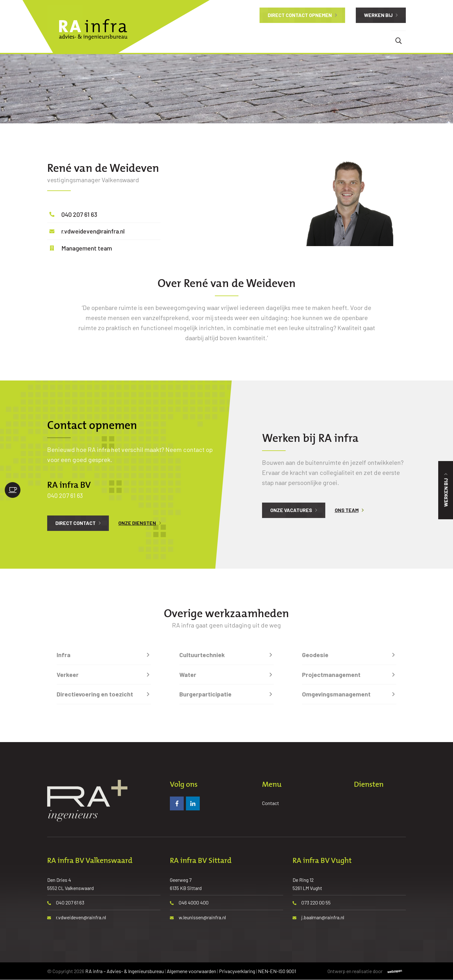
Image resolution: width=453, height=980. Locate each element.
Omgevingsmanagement (336, 694)
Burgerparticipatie (205, 694)
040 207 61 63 (79, 214)
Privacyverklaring (237, 971)
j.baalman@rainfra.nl (318, 917)
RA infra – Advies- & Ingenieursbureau (125, 971)
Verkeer (68, 674)
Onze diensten (137, 523)
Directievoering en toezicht (95, 694)
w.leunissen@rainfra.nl (198, 917)
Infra (64, 655)
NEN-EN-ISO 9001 (277, 971)
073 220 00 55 (312, 903)
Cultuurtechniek (202, 655)
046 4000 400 (189, 903)
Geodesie (315, 655)
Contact (271, 803)
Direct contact (75, 523)
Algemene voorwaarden (191, 971)
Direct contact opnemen (300, 15)
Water (188, 674)
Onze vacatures (291, 510)
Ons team (347, 510)
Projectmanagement (331, 674)
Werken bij (378, 15)
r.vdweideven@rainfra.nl (94, 231)
